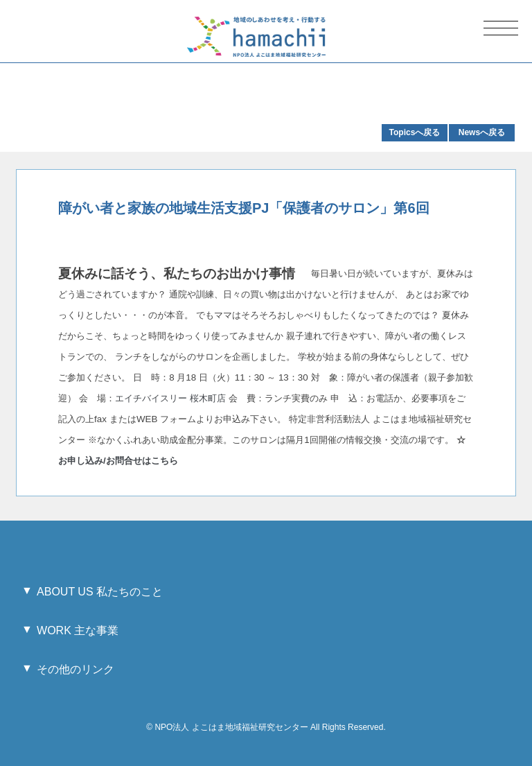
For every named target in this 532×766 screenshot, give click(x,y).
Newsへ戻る (482, 132)
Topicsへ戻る (415, 132)
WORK (78, 631)
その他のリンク (76, 670)
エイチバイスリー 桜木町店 (170, 398)
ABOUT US (100, 592)
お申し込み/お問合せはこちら (119, 461)
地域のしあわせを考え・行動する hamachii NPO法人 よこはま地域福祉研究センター (256, 37)
